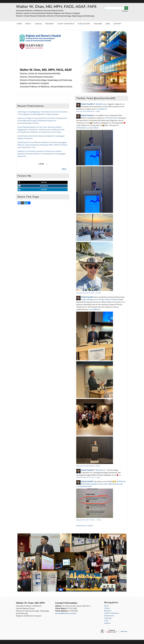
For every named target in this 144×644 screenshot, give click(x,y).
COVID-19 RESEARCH (66, 24)
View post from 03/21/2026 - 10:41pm (89, 293)
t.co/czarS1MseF (92, 128)
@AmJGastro (101, 470)
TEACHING (98, 24)
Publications (109, 616)
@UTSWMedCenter (91, 300)
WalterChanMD (87, 104)
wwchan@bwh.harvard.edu (66, 613)
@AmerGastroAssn (101, 484)
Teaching (108, 618)
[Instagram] (43, 186)
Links (106, 621)
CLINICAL (38, 24)
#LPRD (107, 118)
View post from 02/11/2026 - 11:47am (89, 520)
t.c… (121, 475)
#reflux (115, 118)
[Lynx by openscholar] (104, 631)
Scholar (112, 631)
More (64, 169)
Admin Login (124, 631)
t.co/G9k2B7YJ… (102, 109)
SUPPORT (117, 24)
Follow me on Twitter (85, 526)
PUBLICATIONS (84, 24)
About (107, 606)
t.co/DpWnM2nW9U (84, 486)
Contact (125, 11)
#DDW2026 (121, 481)
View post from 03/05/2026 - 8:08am (88, 466)
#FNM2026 (80, 128)
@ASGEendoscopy (116, 484)
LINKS (108, 24)
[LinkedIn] (43, 190)
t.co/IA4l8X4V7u (95, 309)
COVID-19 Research (112, 613)
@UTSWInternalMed (110, 300)
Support (107, 623)
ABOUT (28, 24)
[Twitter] (43, 182)
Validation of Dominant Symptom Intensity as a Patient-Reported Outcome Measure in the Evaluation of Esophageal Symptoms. (41, 154)
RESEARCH (50, 24)
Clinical (107, 608)
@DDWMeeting (87, 484)
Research (108, 611)
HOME (19, 24)
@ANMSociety (102, 104)
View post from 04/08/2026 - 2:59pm (88, 111)
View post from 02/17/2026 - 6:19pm (88, 477)
